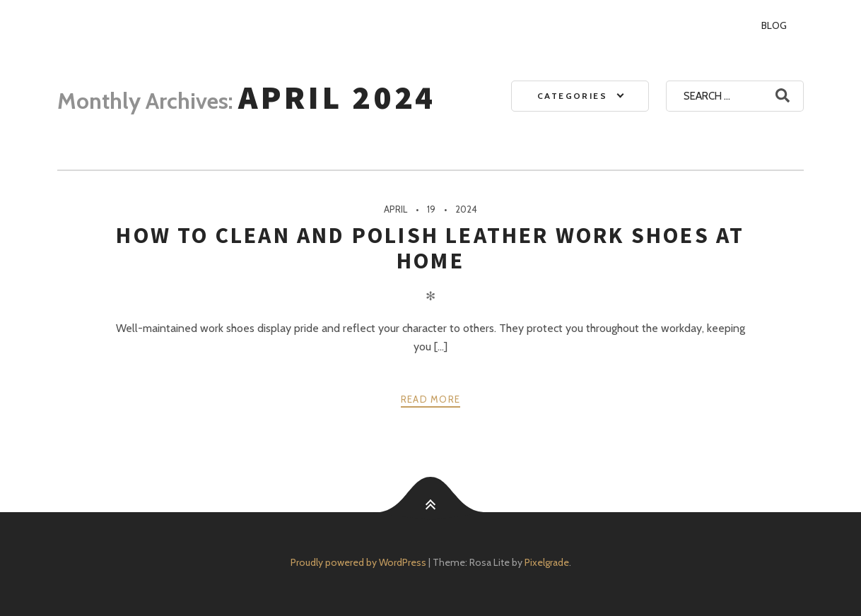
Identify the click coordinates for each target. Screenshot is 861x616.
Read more (431, 399)
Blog (774, 25)
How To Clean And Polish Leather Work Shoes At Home (430, 248)
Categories (572, 96)
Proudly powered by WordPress (358, 562)
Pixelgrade (547, 562)
